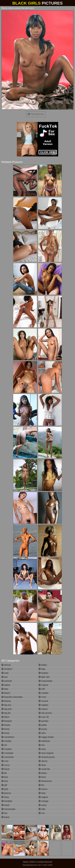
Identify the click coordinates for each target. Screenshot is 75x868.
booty (6, 729)
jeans (5, 817)
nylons (43, 709)
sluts (42, 765)
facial (5, 769)
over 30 (44, 717)
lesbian (43, 673)
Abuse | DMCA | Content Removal (37, 862)
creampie (7, 753)
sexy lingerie (46, 753)
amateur (7, 669)
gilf (4, 785)
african (6, 665)
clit (4, 745)
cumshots (8, 757)
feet (5, 777)
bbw (5, 689)
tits (41, 785)
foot (5, 781)
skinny (43, 761)
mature (43, 685)
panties (43, 721)
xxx (41, 813)
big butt (6, 709)
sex (42, 745)
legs (42, 669)
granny (6, 793)
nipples (43, 705)
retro (42, 733)
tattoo (43, 773)
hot (4, 813)
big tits (6, 713)
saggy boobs (46, 737)
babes (6, 685)
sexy (42, 749)
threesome (45, 781)
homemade (8, 809)
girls (5, 789)
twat (42, 793)
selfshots (44, 741)
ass (4, 677)
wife (42, 809)
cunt (5, 761)
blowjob (7, 721)
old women (45, 713)
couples (7, 749)
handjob (7, 801)
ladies (43, 665)
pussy (43, 729)
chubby (6, 741)
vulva (42, 805)
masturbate (45, 681)
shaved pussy (47, 757)
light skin (44, 677)
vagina (43, 797)
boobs (6, 725)
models (43, 693)
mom (42, 697)
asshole (7, 681)
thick (42, 777)
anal (5, 673)
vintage (43, 801)
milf (42, 689)
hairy (5, 797)
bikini (5, 717)
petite (43, 725)
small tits (44, 769)
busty (5, 733)
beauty (6, 701)
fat (4, 773)
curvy (5, 765)
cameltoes (8, 737)
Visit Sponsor (36, 114)
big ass (6, 705)
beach (6, 693)
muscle (43, 701)
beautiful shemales (12, 697)
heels (5, 805)
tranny (43, 789)
